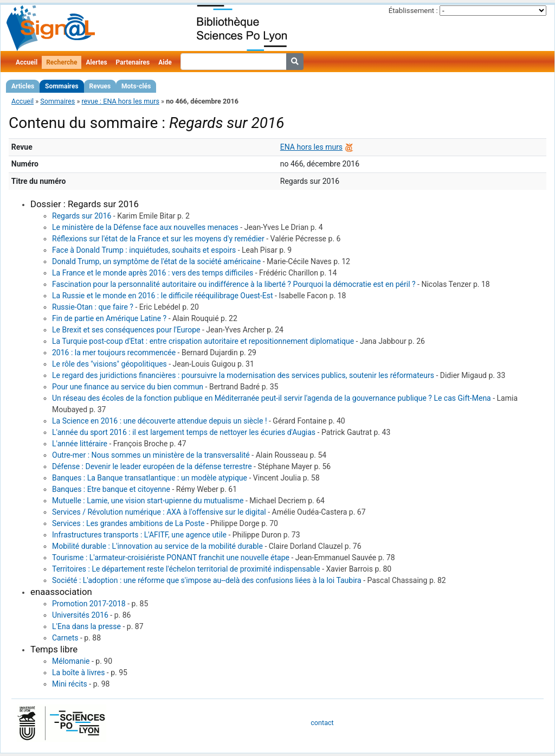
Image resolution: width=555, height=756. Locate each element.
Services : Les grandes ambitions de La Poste (128, 523)
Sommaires (62, 86)
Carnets (65, 638)
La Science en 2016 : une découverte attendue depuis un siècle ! (160, 421)
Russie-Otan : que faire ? (93, 307)
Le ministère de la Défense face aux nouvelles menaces (145, 227)
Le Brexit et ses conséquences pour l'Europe (126, 330)
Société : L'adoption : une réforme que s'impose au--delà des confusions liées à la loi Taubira (207, 580)
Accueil (27, 62)
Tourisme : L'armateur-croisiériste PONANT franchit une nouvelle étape (171, 558)
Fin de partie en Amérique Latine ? (109, 318)
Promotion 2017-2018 (89, 604)
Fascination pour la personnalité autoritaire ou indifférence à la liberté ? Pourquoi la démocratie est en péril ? (234, 284)
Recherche (62, 62)
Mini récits (70, 684)
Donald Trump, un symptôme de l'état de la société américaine (156, 261)
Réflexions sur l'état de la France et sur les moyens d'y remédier (158, 239)
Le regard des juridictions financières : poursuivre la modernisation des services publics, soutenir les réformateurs (243, 375)
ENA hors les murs (311, 147)
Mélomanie (71, 661)
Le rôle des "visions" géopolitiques (109, 364)
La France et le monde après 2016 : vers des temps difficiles (153, 273)
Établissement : (413, 11)
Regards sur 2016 (82, 216)
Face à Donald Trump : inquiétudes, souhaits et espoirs (144, 250)
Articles (23, 86)
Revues (100, 86)
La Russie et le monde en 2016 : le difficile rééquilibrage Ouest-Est (163, 296)
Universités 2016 (80, 615)
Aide (165, 62)
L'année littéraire (80, 444)
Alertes (96, 62)
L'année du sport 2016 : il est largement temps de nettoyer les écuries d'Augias (184, 432)
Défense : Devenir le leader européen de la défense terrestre (152, 466)
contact (322, 723)
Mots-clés (136, 86)
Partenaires (133, 62)
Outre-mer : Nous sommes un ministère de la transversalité (151, 455)
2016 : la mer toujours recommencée (114, 353)
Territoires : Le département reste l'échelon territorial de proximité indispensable (186, 569)
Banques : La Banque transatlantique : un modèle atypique (150, 478)
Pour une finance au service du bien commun (128, 387)
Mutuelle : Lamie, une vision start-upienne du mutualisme (148, 501)
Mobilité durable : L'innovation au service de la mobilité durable (157, 546)
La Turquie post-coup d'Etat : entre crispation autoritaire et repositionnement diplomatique (203, 341)
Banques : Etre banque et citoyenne (111, 489)
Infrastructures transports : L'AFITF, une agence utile (139, 535)
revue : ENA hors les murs (120, 101)
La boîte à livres (78, 672)
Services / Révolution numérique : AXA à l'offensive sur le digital (159, 512)
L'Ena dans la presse (86, 626)
